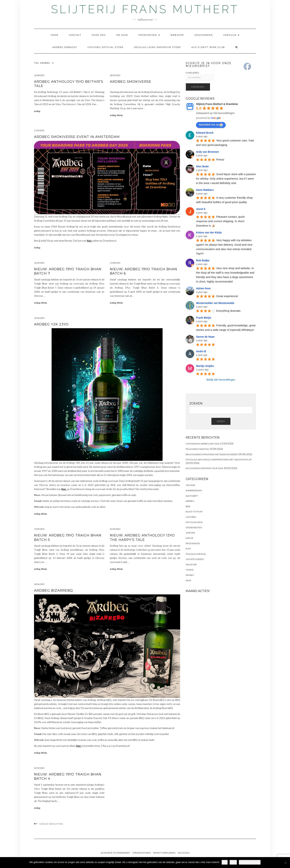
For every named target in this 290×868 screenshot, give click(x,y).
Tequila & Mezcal (196, 554)
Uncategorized (195, 559)
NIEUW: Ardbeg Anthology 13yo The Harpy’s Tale (142, 537)
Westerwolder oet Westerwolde (215, 303)
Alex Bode (202, 166)
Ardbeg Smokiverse (131, 82)
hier (90, 241)
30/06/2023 (39, 584)
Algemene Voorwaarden (115, 853)
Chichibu (191, 517)
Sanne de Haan (205, 337)
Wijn (188, 580)
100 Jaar (122, 35)
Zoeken (221, 421)
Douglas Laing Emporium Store (157, 47)
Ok (225, 862)
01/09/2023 (115, 529)
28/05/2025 (115, 75)
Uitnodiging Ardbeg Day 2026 (203, 444)
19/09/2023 (39, 529)
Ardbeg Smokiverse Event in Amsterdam (77, 137)
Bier (188, 506)
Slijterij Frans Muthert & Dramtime (217, 104)
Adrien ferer (203, 288)
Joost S (201, 209)
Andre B (201, 351)
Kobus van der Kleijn (209, 233)
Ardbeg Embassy (65, 47)
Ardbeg (37, 111)
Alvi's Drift (192, 496)
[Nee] (285, 863)
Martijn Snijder (205, 366)
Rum (188, 549)
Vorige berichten (51, 824)
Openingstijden (142, 853)
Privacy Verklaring (164, 853)
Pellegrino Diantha (197, 449)
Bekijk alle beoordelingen (221, 380)
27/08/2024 (115, 263)
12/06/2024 (39, 318)
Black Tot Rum (194, 512)
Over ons (99, 35)
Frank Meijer (204, 318)
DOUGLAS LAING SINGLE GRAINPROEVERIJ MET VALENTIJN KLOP (219, 460)
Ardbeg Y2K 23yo (51, 324)
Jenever (190, 533)
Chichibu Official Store (106, 47)
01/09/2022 (39, 768)
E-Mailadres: (200, 76)
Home (55, 35)
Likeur (189, 538)
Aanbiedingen (194, 490)
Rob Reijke (203, 260)
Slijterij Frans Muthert (145, 9)
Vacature (191, 565)
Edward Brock (205, 133)
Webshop (177, 35)
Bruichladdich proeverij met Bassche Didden (212, 454)
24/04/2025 (39, 263)
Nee (233, 862)
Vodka (190, 570)
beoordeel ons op (211, 125)
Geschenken (204, 35)
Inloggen (184, 853)
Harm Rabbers (205, 190)
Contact (75, 35)
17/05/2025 (39, 130)
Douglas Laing (194, 522)
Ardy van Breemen (208, 152)
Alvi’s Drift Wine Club (208, 47)
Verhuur (231, 35)
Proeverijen (149, 35)
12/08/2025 (39, 75)
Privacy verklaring (250, 862)
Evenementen (194, 527)
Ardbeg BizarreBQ (53, 591)
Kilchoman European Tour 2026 (204, 468)
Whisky (120, 115)
